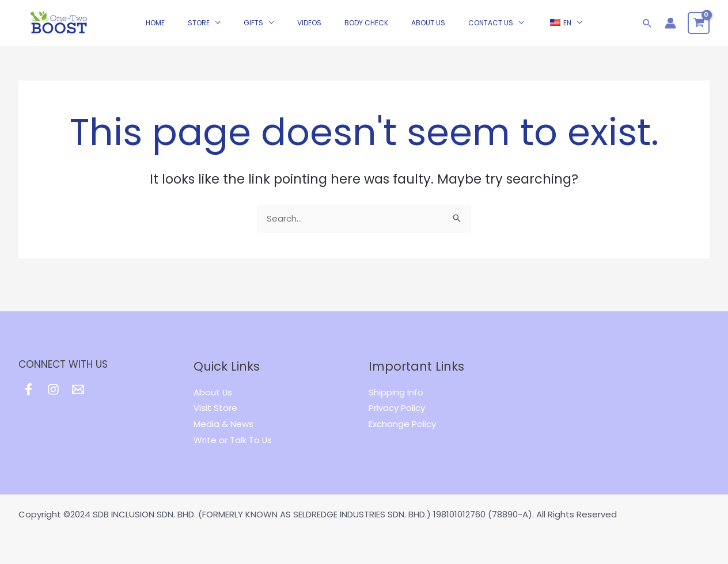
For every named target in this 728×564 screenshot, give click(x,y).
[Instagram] (53, 389)
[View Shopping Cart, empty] (699, 32)
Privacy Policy (397, 408)
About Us (213, 392)
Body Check (366, 31)
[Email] (78, 389)
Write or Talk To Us (233, 440)
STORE (199, 31)
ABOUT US (428, 31)
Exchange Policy (402, 424)
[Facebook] (29, 389)
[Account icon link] (670, 32)
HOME (155, 31)
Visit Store (215, 408)
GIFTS (253, 31)
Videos (309, 31)
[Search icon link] (647, 32)
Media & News (223, 424)
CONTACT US (491, 31)
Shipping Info (396, 392)
